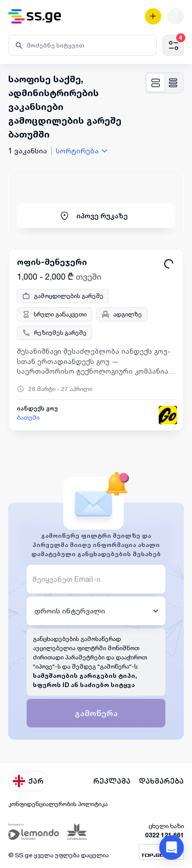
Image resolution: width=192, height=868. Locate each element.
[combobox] (83, 151)
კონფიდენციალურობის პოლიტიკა (58, 804)
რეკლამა (112, 781)
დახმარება (161, 781)
